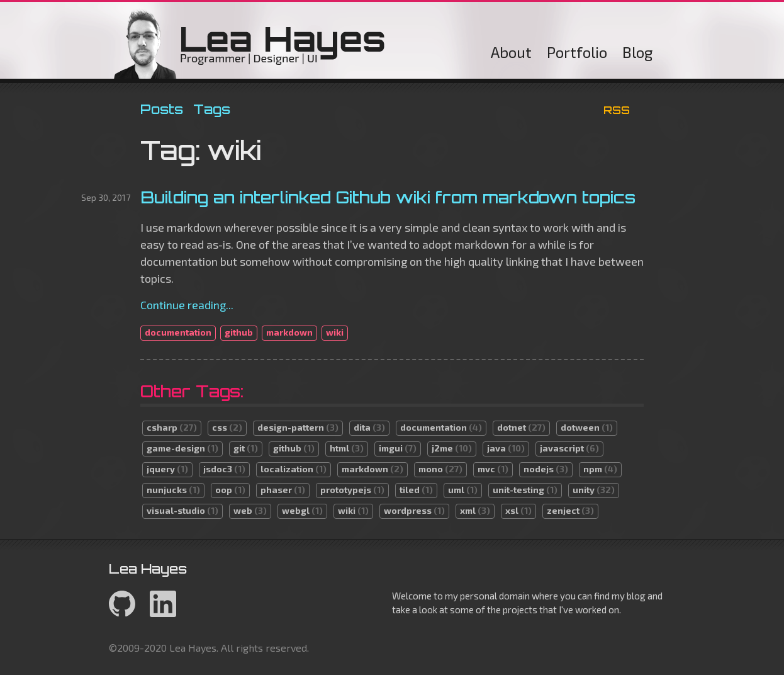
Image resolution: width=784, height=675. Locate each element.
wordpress (414, 510)
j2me (452, 448)
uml (463, 490)
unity (594, 490)
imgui (398, 448)
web (250, 510)
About (511, 52)
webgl (302, 510)
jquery (167, 469)
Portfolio (577, 52)
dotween (587, 427)
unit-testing (525, 490)
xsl (518, 510)
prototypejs (352, 490)
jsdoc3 (224, 469)
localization (294, 469)
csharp (172, 427)
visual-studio (182, 510)
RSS (617, 110)
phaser (283, 490)
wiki (335, 332)
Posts (162, 109)
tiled (416, 490)
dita (369, 427)
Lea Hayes (250, 43)
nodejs (546, 469)
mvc (493, 469)
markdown (289, 332)
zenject (570, 510)
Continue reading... (187, 305)
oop (230, 490)
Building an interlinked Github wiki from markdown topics (388, 197)
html (347, 448)
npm (600, 469)
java (506, 448)
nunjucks (173, 490)
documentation (178, 332)
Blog (637, 52)
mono (440, 469)
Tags (212, 109)
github (239, 332)
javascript (569, 448)
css (227, 427)
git (246, 448)
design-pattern (298, 427)
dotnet (521, 427)
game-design (182, 448)
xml (475, 510)
